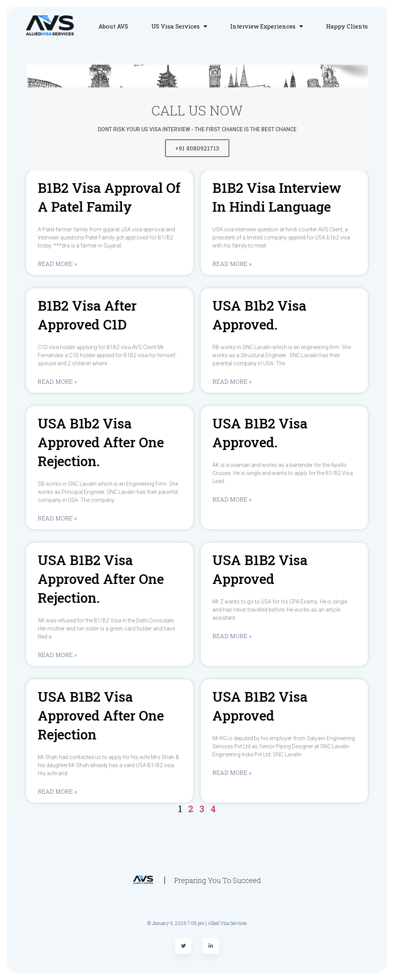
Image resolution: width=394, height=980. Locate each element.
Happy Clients (347, 26)
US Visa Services (179, 26)
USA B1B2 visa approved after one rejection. (101, 579)
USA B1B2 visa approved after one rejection (101, 715)
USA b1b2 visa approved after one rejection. (101, 442)
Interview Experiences (266, 26)
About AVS (113, 26)
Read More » (57, 264)
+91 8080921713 (197, 148)
